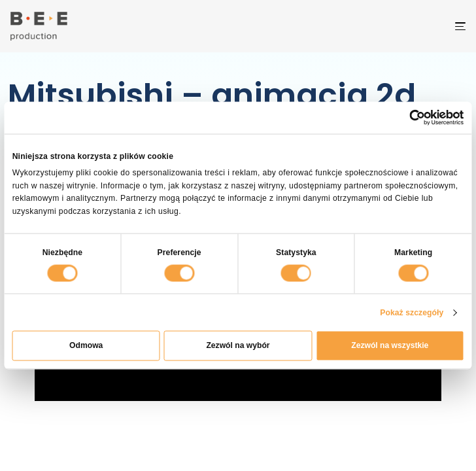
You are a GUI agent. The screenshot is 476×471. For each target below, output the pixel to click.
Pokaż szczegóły (412, 312)
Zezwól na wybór (238, 345)
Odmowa (86, 345)
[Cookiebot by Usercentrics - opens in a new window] (418, 118)
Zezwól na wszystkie (390, 345)
